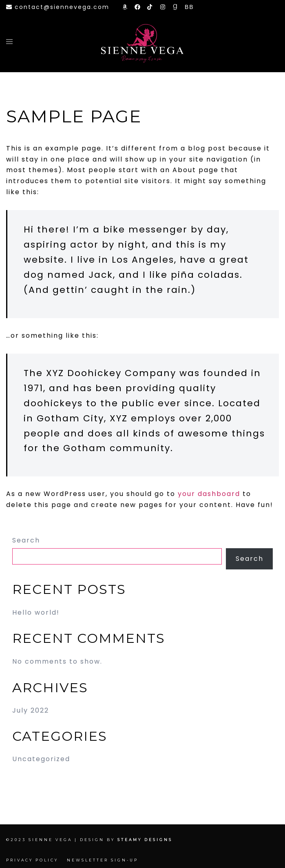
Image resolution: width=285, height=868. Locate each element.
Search (26, 540)
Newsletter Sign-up (103, 860)
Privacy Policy (32, 860)
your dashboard (209, 494)
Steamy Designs (146, 840)
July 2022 (31, 710)
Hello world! (36, 612)
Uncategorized (41, 759)
